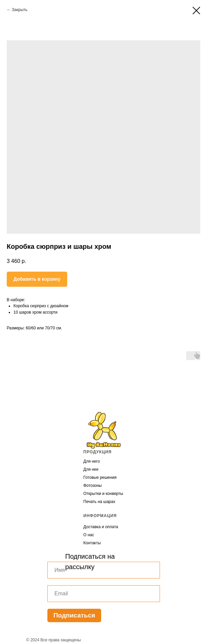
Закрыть (19, 10)
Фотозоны (93, 486)
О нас (89, 535)
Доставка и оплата (101, 527)
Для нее (91, 469)
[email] (104, 594)
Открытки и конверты (103, 494)
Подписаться (74, 615)
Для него (92, 461)
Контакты (92, 543)
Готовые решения (100, 477)
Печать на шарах (99, 502)
